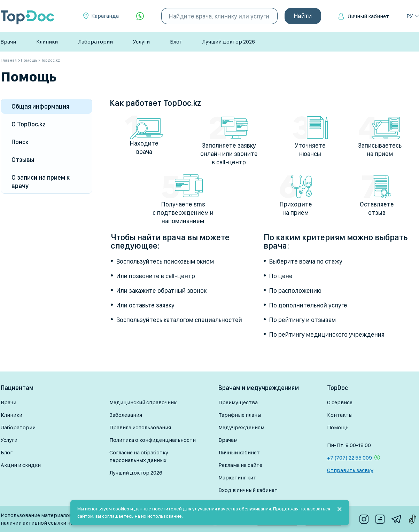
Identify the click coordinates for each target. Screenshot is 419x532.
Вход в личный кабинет (248, 490)
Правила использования (140, 427)
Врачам (228, 440)
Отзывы (23, 160)
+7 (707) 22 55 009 (350, 458)
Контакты (340, 415)
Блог (176, 42)
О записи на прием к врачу (41, 182)
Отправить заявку (350, 470)
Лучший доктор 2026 (228, 42)
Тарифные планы (240, 415)
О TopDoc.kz (29, 124)
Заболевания (126, 415)
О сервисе (340, 402)
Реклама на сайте (240, 465)
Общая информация (40, 106)
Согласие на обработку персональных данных (139, 456)
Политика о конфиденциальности (153, 440)
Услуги (141, 42)
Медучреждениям (241, 427)
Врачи (8, 42)
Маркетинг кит (237, 478)
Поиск (20, 142)
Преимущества (238, 402)
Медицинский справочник (143, 402)
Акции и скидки (21, 465)
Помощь (338, 427)
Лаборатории (95, 42)
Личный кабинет (368, 16)
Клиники (47, 42)
